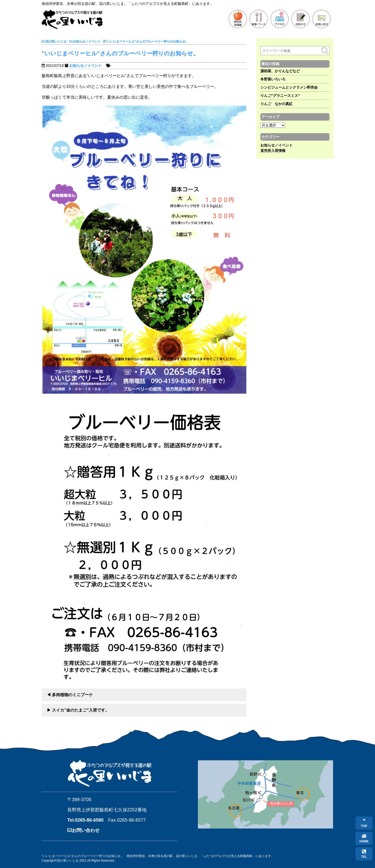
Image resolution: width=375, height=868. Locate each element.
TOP (364, 823)
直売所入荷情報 (273, 151)
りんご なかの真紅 (277, 104)
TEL (364, 854)
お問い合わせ (83, 830)
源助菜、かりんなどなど (280, 71)
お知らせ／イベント (85, 66)
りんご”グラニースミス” (280, 96)
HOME (364, 838)
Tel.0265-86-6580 (85, 820)
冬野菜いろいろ (273, 79)
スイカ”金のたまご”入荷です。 (81, 710)
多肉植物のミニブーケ (72, 695)
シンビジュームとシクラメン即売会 (289, 87)
